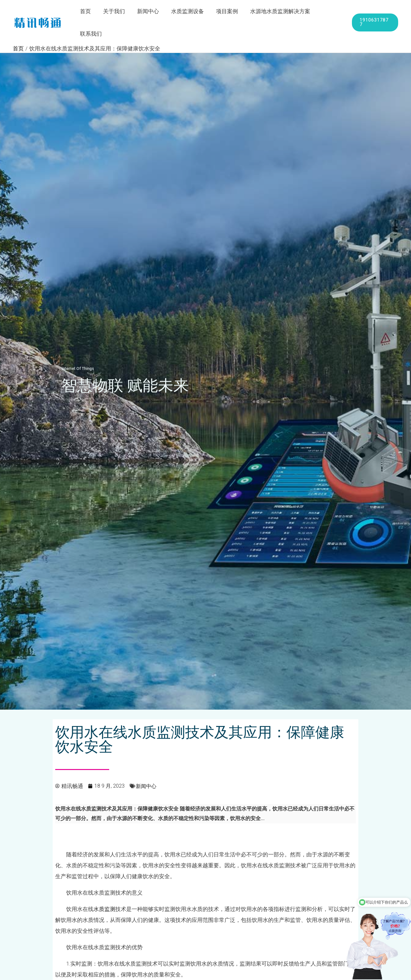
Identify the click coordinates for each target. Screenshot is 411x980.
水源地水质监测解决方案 (276, 12)
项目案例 (224, 12)
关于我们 (115, 12)
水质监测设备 (186, 12)
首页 (88, 12)
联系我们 (328, 12)
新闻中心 (148, 12)
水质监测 (104, 888)
